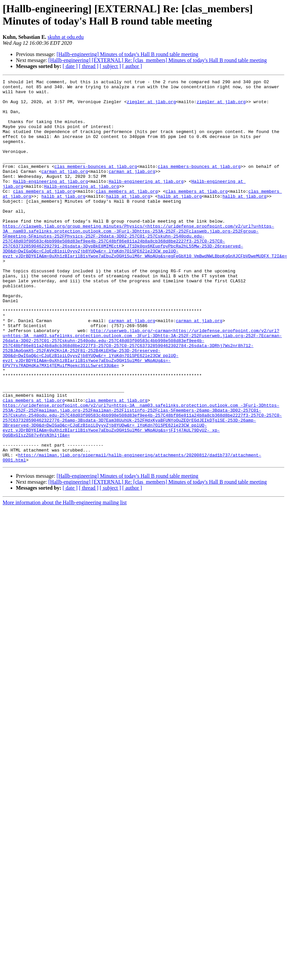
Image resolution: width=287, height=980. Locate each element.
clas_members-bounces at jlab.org (96, 184)
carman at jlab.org (65, 190)
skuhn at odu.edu (66, 37)
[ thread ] (89, 66)
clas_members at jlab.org (44, 214)
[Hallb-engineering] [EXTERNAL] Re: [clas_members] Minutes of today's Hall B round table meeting (158, 60)
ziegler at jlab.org (151, 106)
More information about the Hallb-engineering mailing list (65, 579)
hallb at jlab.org (63, 220)
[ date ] (70, 66)
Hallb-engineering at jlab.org (50, 202)
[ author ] (132, 66)
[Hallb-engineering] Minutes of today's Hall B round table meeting (128, 54)
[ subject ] (110, 66)
